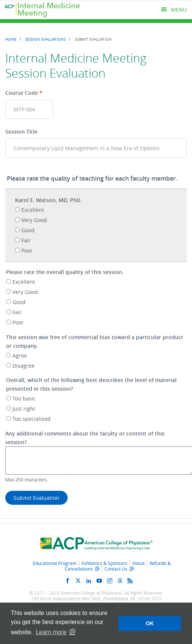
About (138, 563)
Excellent (33, 210)
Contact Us (116, 569)
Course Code (22, 93)
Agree (20, 355)
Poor (27, 250)
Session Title (21, 132)
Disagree (23, 366)
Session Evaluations (45, 39)
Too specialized (32, 419)
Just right (24, 409)
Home (11, 39)
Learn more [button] (51, 632)
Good (28, 230)
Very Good (34, 220)
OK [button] (150, 623)
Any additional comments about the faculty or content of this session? (85, 438)
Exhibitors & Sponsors (104, 563)
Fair (26, 240)
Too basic (24, 398)
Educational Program (55, 563)
